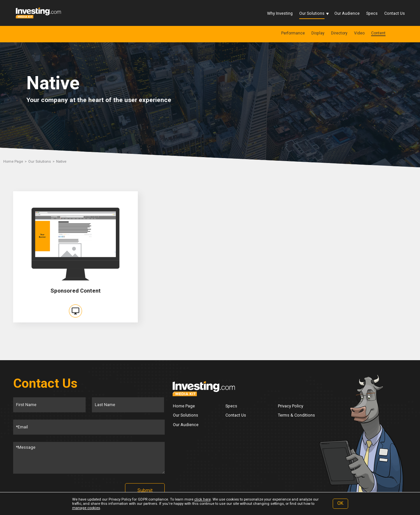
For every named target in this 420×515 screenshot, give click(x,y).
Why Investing (280, 13)
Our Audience (347, 13)
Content (378, 33)
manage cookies (86, 508)
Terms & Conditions (296, 415)
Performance (293, 33)
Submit (145, 491)
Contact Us (395, 13)
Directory (339, 33)
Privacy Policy (291, 406)
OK (340, 503)
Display (318, 33)
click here (202, 499)
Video (359, 33)
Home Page (13, 162)
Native (61, 162)
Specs (372, 13)
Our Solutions (312, 13)
